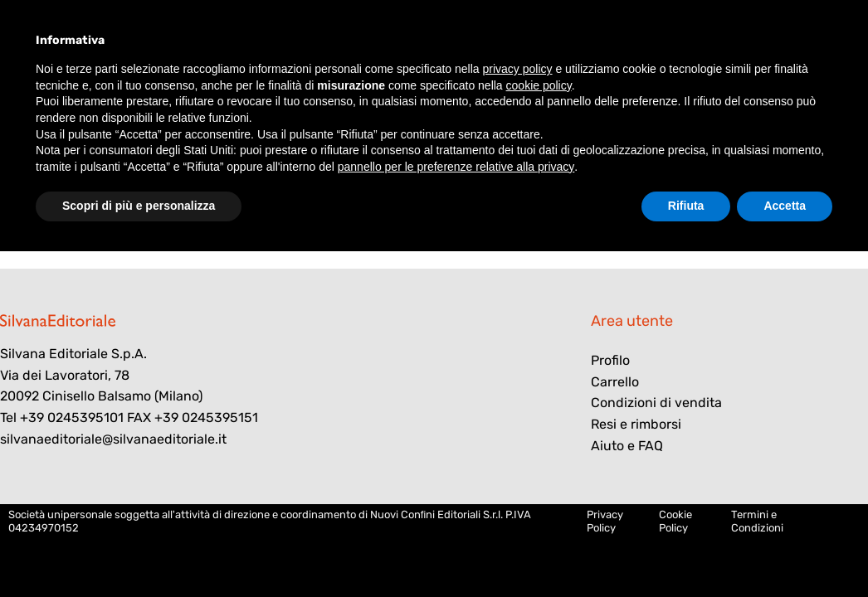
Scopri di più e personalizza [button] (139, 206)
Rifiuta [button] (686, 206)
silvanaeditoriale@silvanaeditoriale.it (113, 439)
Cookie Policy (675, 521)
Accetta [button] (785, 206)
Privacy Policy (605, 521)
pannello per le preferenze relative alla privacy (456, 167)
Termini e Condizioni (757, 521)
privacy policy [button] (518, 69)
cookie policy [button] (539, 85)
